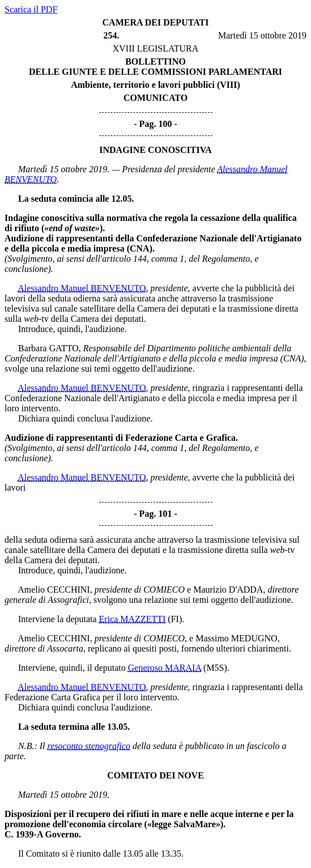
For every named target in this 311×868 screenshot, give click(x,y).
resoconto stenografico (89, 746)
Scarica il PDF (31, 9)
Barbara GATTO (48, 348)
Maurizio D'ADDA (228, 590)
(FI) (175, 619)
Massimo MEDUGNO (236, 638)
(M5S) (215, 668)
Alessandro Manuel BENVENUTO (82, 288)
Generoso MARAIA (165, 668)
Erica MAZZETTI (133, 619)
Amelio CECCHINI (54, 590)
